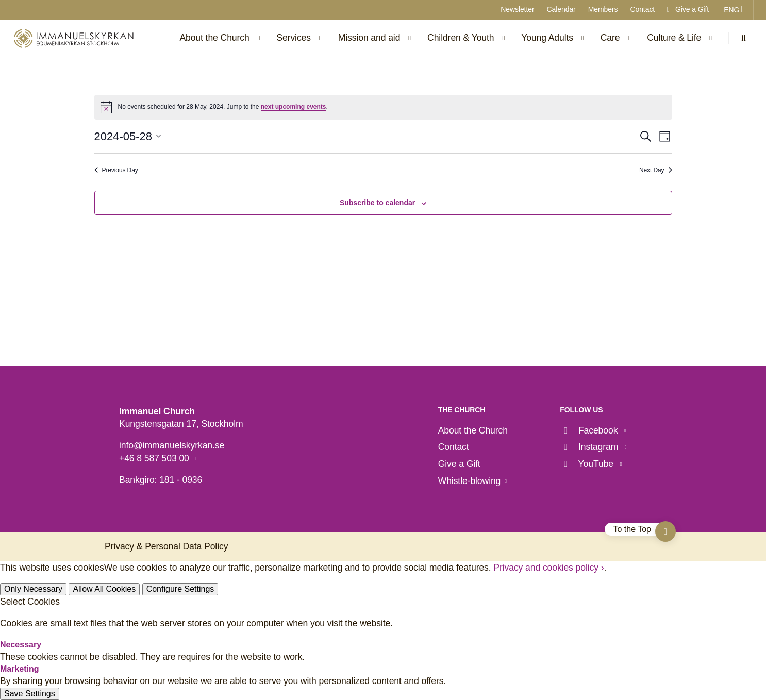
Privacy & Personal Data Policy (166, 546)
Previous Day (116, 170)
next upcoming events (294, 107)
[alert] (383, 107)
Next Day (656, 170)
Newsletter (517, 9)
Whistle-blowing (470, 481)
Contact (642, 9)
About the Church (473, 430)
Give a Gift (688, 9)
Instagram (590, 447)
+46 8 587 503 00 (155, 458)
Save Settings (30, 694)
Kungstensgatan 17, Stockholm (181, 424)
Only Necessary (33, 589)
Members (603, 9)
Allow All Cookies (104, 589)
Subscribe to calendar (377, 203)
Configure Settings (180, 589)
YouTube (588, 464)
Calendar (561, 9)
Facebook (590, 430)
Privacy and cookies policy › (548, 568)
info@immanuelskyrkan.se (173, 445)
